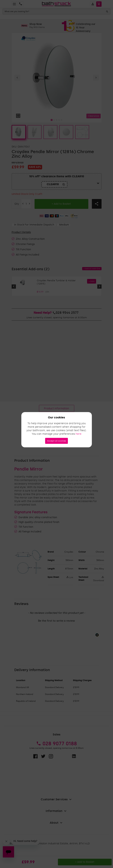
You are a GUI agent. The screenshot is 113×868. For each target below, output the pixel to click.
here (79, 434)
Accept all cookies (56, 441)
